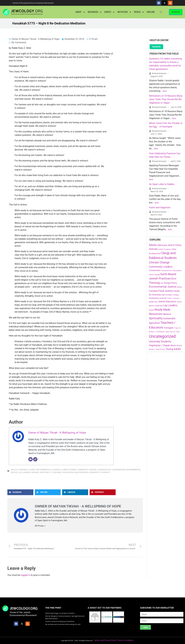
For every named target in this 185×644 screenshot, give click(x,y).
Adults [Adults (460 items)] (153, 245)
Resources (95, 12)
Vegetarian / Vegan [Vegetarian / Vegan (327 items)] (159, 345)
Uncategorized (82, 472)
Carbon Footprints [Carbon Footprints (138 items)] (165, 249)
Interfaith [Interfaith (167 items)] (163, 298)
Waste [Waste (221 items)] (173, 345)
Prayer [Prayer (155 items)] (151, 310)
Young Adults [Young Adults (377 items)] (173, 349)
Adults (14, 470)
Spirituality (46, 472)
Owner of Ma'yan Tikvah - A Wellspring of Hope (57, 433)
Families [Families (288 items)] (153, 291)
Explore (151, 12)
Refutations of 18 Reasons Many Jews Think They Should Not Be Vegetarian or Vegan (166, 99)
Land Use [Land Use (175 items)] (159, 306)
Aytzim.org (99, 640)
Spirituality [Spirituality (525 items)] (156, 318)
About (80, 12)
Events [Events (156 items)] (179, 287)
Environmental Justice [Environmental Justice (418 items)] (163, 287)
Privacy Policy (110, 640)
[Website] (35, 459)
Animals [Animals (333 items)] (153, 249)
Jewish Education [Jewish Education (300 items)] (167, 302)
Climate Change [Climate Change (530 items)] (159, 262)
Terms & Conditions (126, 640)
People (139, 12)
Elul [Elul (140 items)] (162, 283)
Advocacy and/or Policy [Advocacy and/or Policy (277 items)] (169, 245)
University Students (100, 472)
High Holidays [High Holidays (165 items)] (167, 295)
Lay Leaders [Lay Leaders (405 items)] (170, 305)
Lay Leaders (24, 472)
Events (110, 12)
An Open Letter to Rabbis (162, 184)
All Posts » (40, 526)
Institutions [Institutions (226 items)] (154, 298)
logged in (25, 575)
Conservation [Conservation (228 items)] (155, 270)
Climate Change (69, 470)
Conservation (104, 470)
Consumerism (118, 470)
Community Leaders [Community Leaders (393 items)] (161, 267)
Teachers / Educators (63, 472)
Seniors (35, 472)
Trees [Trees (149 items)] (176, 328)
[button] (161, 12)
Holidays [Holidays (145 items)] (176, 295)
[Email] (30, 459)
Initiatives (124, 12)
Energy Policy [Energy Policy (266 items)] (170, 283)
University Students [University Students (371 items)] (160, 342)
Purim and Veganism (160, 208)
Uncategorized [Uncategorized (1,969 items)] (162, 336)
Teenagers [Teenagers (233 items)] (169, 328)
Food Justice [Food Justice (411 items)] (165, 291)
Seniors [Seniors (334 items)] (167, 314)
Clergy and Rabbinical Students (45, 470)
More (165, 91)
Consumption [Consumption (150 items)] (177, 271)
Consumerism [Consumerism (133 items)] (166, 271)
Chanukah (23, 470)
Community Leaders (87, 470)
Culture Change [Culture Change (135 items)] (154, 275)
